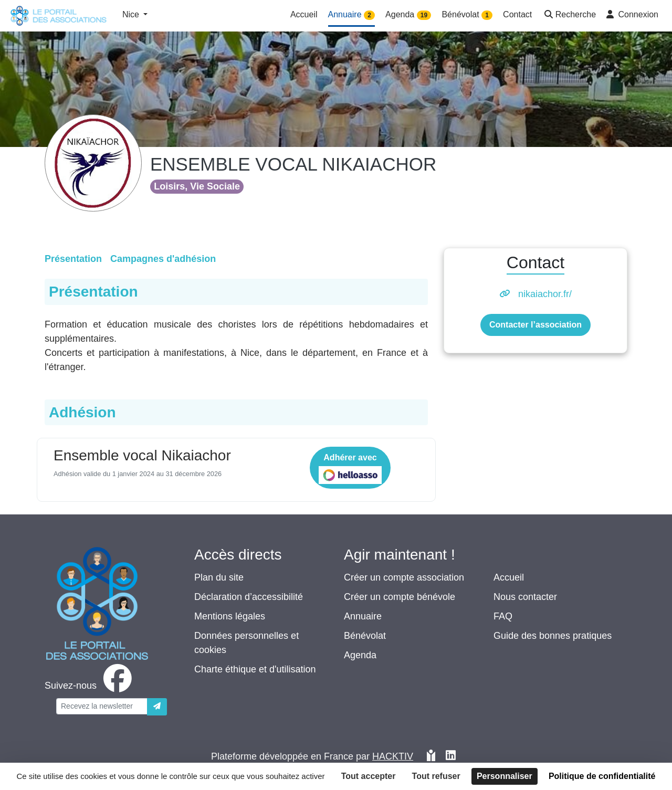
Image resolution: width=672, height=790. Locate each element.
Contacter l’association (535, 325)
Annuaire (363, 616)
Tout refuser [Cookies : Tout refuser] (436, 776)
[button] (569, 15)
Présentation (73, 259)
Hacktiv (393, 756)
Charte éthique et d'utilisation (255, 669)
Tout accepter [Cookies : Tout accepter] (369, 776)
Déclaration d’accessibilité (249, 597)
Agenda (360, 655)
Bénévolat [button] (467, 15)
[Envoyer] (157, 707)
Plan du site (219, 577)
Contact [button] (517, 14)
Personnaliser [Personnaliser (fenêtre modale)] (505, 776)
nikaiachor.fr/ (545, 294)
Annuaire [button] (352, 15)
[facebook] (90, 686)
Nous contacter (525, 597)
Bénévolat (365, 636)
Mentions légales (230, 616)
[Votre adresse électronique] (102, 706)
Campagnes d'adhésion (163, 259)
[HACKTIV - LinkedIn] (451, 757)
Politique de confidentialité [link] (602, 776)
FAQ (503, 616)
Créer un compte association (404, 577)
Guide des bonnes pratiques (553, 636)
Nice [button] (132, 14)
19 (424, 15)
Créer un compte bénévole (400, 597)
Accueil (509, 577)
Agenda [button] (408, 15)
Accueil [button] (304, 14)
